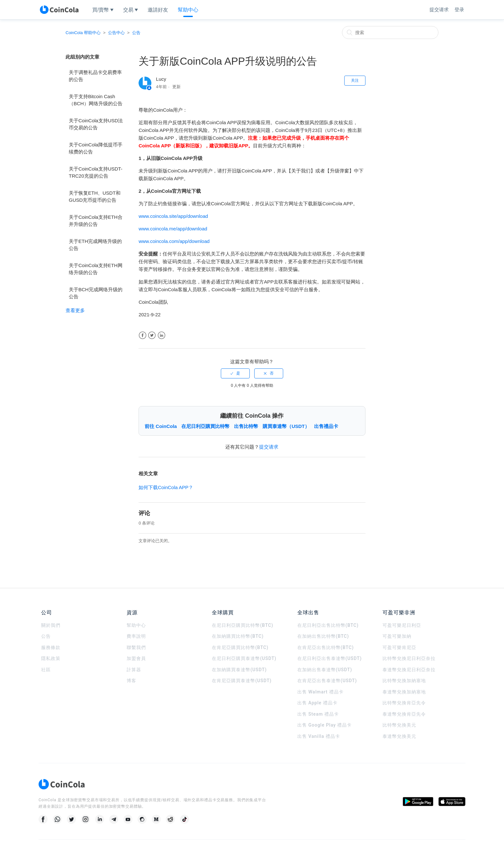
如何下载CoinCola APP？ (166, 487)
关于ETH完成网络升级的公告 (95, 245)
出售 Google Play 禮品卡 (325, 725)
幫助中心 (136, 625)
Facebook (143, 335)
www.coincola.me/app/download (173, 229)
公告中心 (116, 33)
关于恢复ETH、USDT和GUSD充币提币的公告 (95, 197)
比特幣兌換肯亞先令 (404, 703)
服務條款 (51, 647)
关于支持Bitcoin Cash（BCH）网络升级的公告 (96, 100)
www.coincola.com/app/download (174, 241)
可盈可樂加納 (397, 636)
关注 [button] (355, 80)
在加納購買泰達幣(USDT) (239, 670)
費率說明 (136, 636)
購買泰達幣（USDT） (286, 426)
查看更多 (75, 310)
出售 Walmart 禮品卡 (320, 692)
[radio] (235, 373)
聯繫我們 (136, 647)
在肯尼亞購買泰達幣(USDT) (242, 681)
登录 (459, 9)
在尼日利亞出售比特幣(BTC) (328, 625)
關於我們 (51, 625)
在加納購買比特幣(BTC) (238, 636)
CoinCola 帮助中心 (83, 33)
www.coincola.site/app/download (173, 216)
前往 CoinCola (161, 426)
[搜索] (390, 32)
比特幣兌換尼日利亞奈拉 (409, 658)
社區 (46, 670)
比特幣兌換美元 (399, 725)
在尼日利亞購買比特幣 (205, 426)
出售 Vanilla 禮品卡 (319, 736)
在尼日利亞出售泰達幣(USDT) (330, 658)
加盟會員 (136, 658)
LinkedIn (162, 335)
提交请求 (439, 9)
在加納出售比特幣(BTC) (323, 636)
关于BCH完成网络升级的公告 (96, 293)
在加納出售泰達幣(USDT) (325, 670)
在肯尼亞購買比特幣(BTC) (240, 647)
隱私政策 (51, 658)
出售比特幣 (246, 426)
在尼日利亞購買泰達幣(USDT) (244, 658)
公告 (136, 33)
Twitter (152, 335)
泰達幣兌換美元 (399, 736)
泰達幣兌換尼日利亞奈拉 (409, 670)
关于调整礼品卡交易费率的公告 (95, 76)
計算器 (134, 670)
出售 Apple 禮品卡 (317, 703)
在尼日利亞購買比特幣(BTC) (243, 625)
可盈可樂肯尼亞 (399, 647)
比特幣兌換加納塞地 (404, 681)
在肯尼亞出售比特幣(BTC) (326, 647)
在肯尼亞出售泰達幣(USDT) (327, 681)
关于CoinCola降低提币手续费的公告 (96, 148)
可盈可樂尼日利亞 (402, 625)
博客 (131, 681)
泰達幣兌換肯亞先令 (404, 714)
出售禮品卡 (326, 426)
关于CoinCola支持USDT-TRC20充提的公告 (96, 172)
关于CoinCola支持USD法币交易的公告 (96, 124)
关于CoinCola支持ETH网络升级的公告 (96, 269)
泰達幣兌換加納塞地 (404, 692)
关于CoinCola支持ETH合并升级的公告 (96, 221)
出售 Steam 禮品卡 (318, 714)
